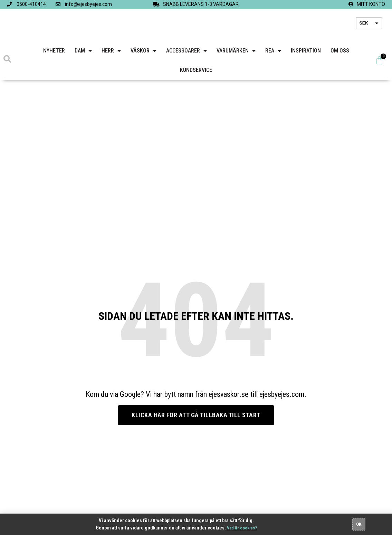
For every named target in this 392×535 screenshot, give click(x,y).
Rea (273, 51)
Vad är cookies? (242, 528)
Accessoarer (187, 51)
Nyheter (54, 51)
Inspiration (306, 51)
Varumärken (236, 51)
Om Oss (340, 51)
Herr (111, 51)
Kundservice (196, 70)
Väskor (144, 51)
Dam (83, 51)
